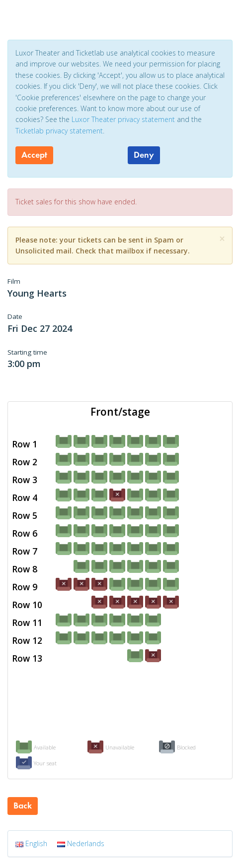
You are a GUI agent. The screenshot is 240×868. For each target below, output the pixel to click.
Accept (34, 155)
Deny (144, 155)
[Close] (222, 239)
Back (23, 806)
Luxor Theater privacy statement (123, 119)
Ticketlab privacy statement (59, 131)
